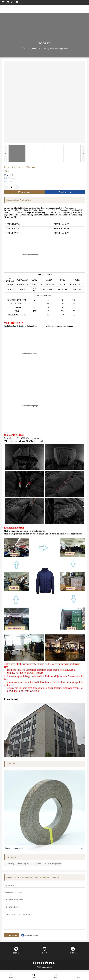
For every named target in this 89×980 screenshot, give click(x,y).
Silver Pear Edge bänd (53, 864)
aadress (16, 953)
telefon (73, 953)
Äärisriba (38, 864)
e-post (44, 953)
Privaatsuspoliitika (31, 935)
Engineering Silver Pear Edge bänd (18, 864)
